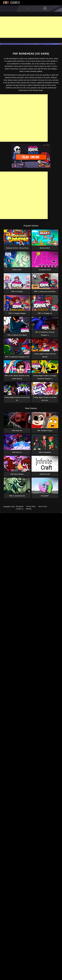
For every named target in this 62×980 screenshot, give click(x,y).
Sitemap (28, 509)
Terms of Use (43, 506)
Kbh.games (20, 506)
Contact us (20, 509)
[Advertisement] (31, 27)
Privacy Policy (31, 506)
